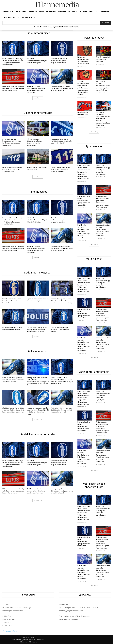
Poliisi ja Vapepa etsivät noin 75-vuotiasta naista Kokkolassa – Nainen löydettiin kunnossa (37, 329)
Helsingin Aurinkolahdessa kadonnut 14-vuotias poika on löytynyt (60, 329)
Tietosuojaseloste (10, 631)
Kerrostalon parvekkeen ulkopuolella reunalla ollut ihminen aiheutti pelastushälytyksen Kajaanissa (103, 119)
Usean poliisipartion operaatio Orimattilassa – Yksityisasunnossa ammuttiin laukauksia (62, 88)
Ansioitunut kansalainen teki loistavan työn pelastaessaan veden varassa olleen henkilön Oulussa (83, 88)
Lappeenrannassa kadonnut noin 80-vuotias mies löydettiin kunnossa (37, 301)
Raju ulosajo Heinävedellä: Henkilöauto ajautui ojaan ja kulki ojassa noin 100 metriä (61, 141)
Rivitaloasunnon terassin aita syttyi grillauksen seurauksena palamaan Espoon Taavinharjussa (13, 88)
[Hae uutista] (105, 23)
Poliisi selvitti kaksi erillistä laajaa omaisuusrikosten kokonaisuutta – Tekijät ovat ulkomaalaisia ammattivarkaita (84, 172)
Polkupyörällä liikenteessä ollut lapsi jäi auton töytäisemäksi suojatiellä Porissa (12, 169)
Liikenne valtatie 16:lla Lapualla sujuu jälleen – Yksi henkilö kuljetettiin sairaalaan (61, 169)
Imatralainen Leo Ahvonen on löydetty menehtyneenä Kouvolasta (12, 301)
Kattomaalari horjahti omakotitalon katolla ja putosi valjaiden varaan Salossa (103, 86)
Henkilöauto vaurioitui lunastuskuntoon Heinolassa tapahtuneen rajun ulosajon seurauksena (84, 232)
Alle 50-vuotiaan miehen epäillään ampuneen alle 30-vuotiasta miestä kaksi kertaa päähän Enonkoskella (13, 410)
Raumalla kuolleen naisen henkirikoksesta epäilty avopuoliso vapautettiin (59, 61)
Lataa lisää (38, 98)
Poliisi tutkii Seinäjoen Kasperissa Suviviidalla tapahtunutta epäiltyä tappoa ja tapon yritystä (62, 410)
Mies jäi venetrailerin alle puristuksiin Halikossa (103, 59)
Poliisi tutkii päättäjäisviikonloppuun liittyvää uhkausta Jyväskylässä (37, 61)
